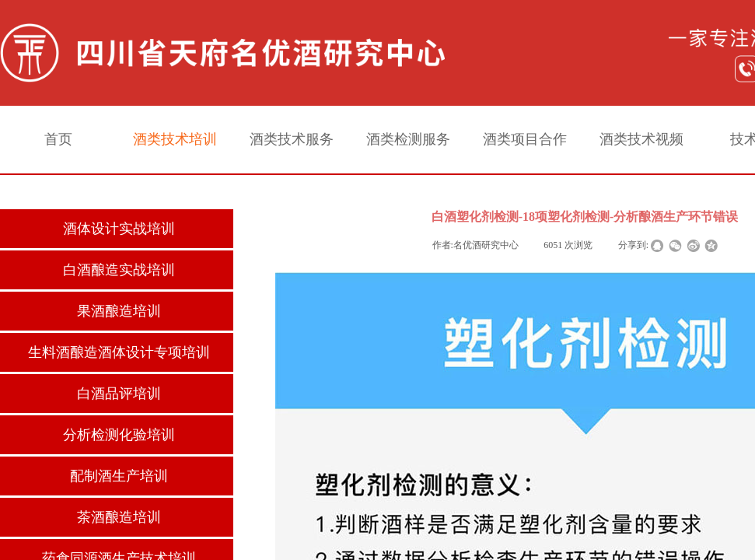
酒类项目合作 (525, 139)
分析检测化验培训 (119, 435)
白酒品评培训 (119, 394)
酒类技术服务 (292, 139)
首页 (58, 139)
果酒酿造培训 (119, 311)
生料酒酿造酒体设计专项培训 (119, 352)
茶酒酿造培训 (119, 517)
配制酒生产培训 (119, 476)
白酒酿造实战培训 (119, 270)
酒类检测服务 (408, 139)
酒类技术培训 (175, 139)
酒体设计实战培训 (119, 229)
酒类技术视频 (641, 139)
